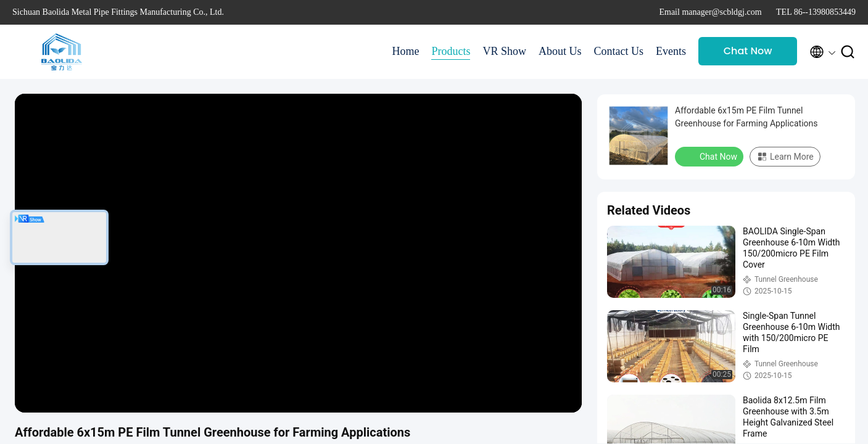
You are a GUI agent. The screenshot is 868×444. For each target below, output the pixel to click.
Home (405, 51)
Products (451, 51)
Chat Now (748, 51)
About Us (560, 51)
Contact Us (619, 51)
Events (671, 51)
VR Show (504, 51)
